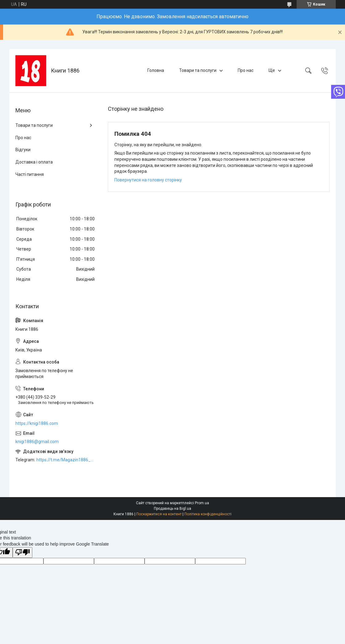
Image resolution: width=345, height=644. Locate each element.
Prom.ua (202, 503)
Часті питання (30, 174)
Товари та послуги (198, 70)
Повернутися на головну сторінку (148, 180)
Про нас (246, 70)
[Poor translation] (23, 553)
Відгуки (23, 150)
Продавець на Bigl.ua (172, 509)
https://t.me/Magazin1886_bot (66, 460)
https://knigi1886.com (37, 423)
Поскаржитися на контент (159, 514)
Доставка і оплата (34, 162)
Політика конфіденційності (208, 514)
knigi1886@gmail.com (37, 442)
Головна (156, 70)
